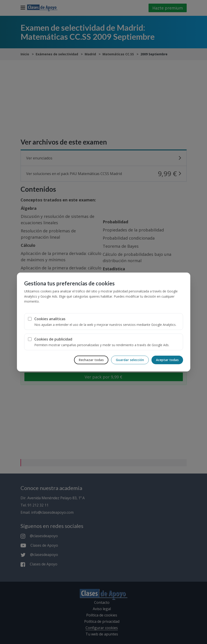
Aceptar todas (167, 360)
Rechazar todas (91, 360)
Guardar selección (130, 360)
